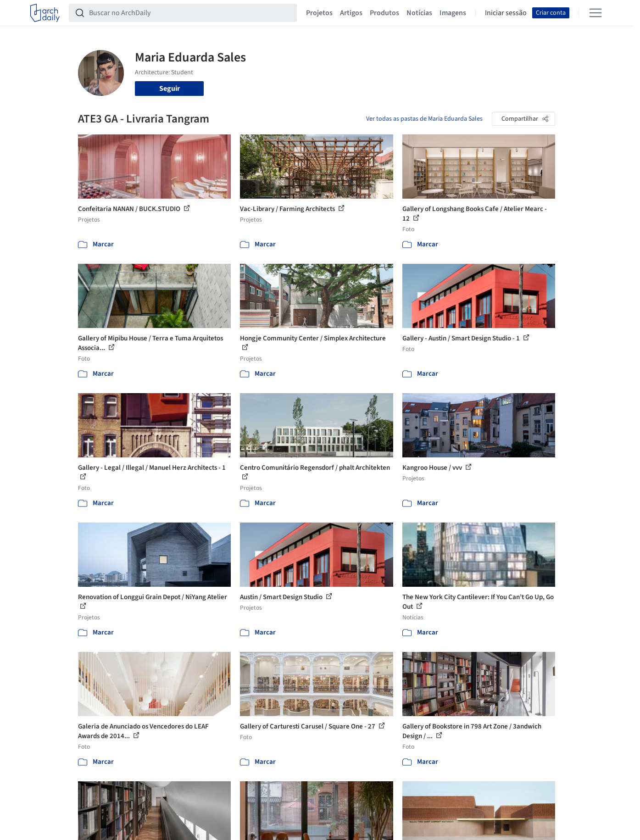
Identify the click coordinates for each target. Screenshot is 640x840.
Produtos (384, 13)
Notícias (419, 13)
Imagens (453, 13)
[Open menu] (595, 13)
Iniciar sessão (506, 13)
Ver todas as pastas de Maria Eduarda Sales (424, 119)
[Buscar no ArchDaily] (190, 13)
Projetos (319, 13)
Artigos (351, 13)
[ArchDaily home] (45, 13)
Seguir (170, 89)
